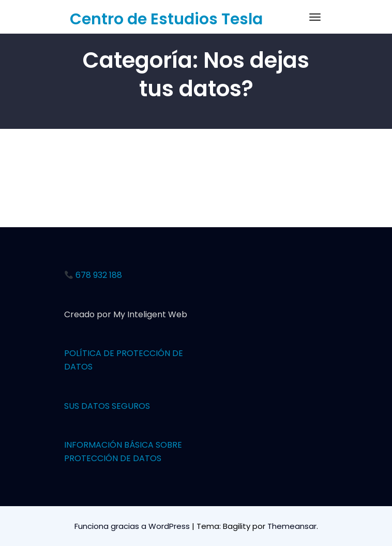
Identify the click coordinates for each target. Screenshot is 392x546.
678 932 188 (93, 275)
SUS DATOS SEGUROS (107, 406)
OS (87, 367)
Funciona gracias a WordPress (133, 526)
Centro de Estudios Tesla (166, 19)
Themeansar (292, 526)
